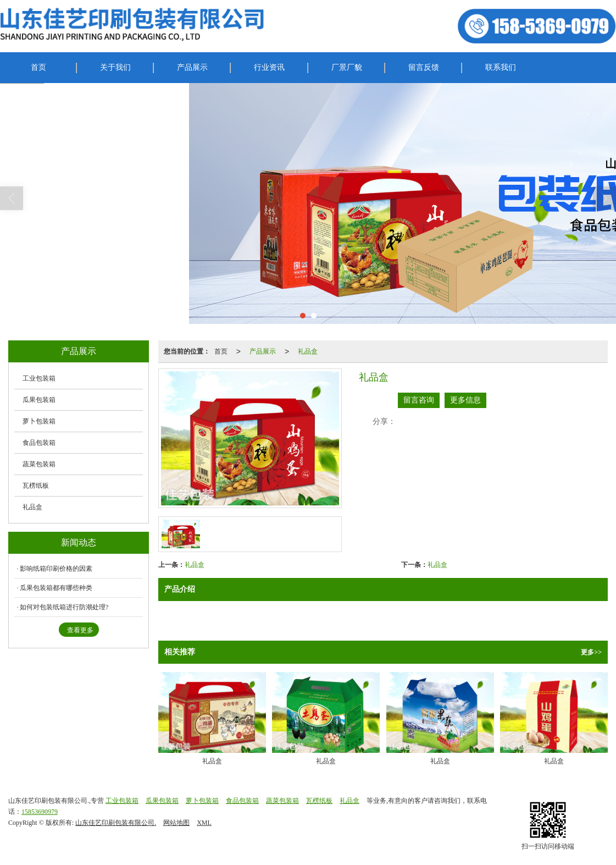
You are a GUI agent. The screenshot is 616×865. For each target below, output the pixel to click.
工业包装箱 (39, 378)
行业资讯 (269, 67)
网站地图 (176, 823)
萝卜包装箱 (39, 421)
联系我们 (501, 67)
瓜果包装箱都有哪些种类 (56, 588)
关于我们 (115, 67)
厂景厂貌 (347, 67)
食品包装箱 (39, 443)
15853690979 (40, 812)
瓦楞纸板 (36, 486)
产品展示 (192, 67)
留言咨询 (419, 400)
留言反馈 (424, 67)
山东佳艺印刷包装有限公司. (116, 823)
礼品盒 (308, 351)
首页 (38, 67)
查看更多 (80, 630)
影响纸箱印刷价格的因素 (56, 569)
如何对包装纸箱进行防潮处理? (64, 607)
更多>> (591, 652)
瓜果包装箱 (39, 400)
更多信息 (465, 400)
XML (204, 823)
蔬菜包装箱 (39, 464)
